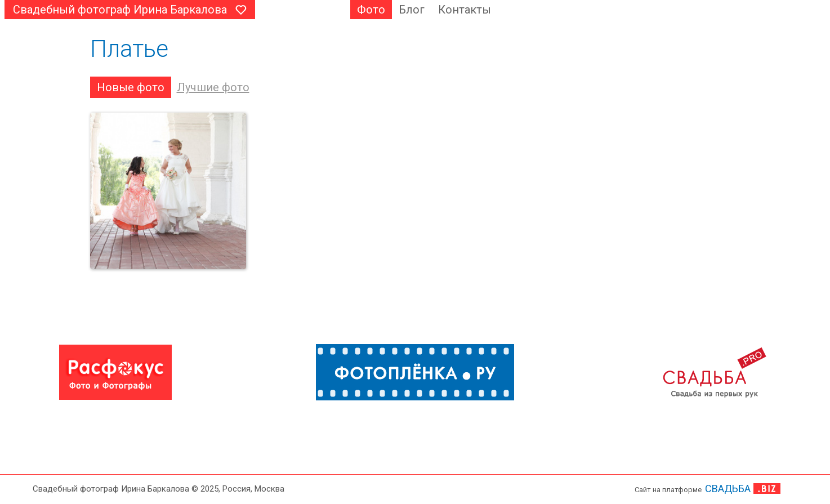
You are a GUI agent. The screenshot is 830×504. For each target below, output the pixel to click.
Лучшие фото (213, 87)
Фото (371, 10)
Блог (412, 10)
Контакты (465, 10)
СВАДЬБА (728, 489)
